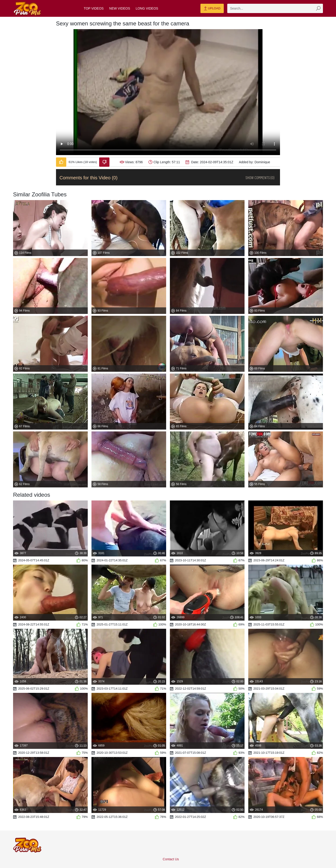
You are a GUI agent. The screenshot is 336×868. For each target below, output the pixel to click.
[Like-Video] (61, 162)
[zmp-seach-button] (318, 8)
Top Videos (94, 8)
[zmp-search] (275, 8)
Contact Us (171, 859)
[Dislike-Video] (104, 162)
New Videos (120, 8)
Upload (212, 9)
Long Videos (147, 8)
